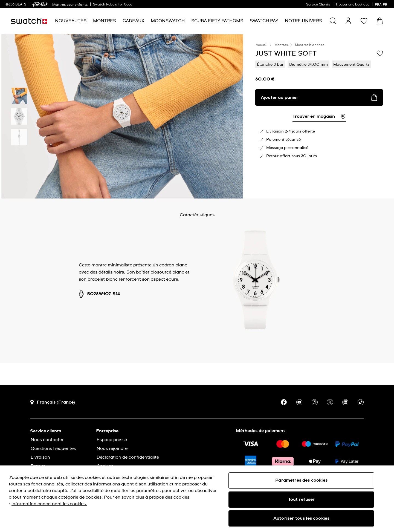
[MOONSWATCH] (168, 21)
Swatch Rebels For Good (113, 5)
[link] (40, 5)
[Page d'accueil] (29, 21)
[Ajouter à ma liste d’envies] (380, 53)
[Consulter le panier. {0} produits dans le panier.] (380, 21)
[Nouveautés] (71, 21)
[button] (364, 21)
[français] (382, 4)
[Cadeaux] (133, 21)
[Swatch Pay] (264, 21)
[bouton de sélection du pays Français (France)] (53, 402)
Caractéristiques (211, 215)
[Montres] (105, 21)
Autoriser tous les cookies (301, 518)
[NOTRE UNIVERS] (303, 21)
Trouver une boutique (352, 5)
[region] (197, 499)
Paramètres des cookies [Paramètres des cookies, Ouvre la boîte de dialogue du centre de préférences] (301, 480)
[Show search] (333, 21)
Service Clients (318, 5)
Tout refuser (302, 499)
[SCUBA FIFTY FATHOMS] (217, 21)
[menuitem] (71, 21)
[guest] (348, 21)
